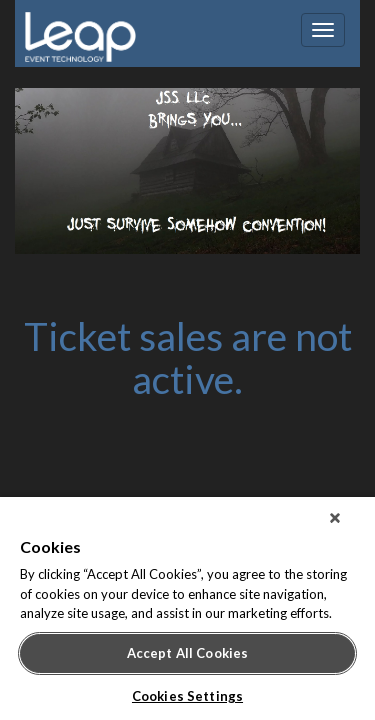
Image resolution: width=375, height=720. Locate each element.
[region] (187, 612)
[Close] (349, 526)
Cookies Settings (187, 696)
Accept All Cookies (187, 653)
